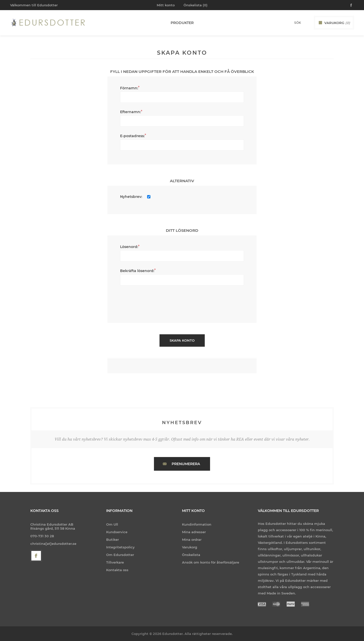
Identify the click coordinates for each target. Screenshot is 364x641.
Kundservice (117, 532)
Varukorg (190, 547)
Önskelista (191, 555)
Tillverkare (115, 562)
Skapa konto (182, 340)
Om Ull (112, 524)
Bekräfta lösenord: (137, 271)
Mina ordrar (192, 540)
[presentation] (182, 302)
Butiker (112, 540)
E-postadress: (132, 136)
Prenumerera (186, 464)
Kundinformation (197, 524)
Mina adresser (194, 532)
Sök (306, 23)
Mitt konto (166, 5)
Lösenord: (129, 247)
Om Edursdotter (120, 555)
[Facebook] (36, 556)
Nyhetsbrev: (131, 197)
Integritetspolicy (120, 547)
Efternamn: (130, 112)
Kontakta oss (117, 570)
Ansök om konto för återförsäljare (211, 562)
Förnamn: (129, 88)
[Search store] (291, 23)
